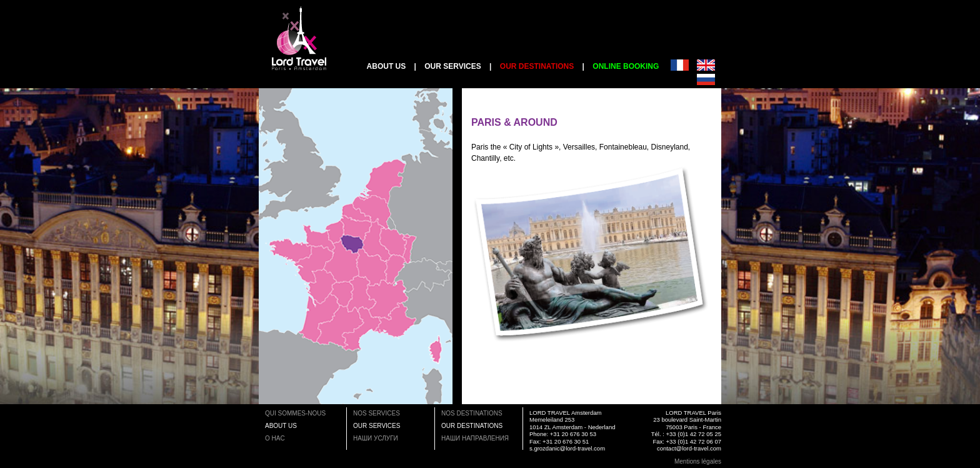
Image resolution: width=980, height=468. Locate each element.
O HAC (275, 438)
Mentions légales (698, 461)
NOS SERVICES (377, 413)
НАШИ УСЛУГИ (376, 438)
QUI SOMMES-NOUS (295, 413)
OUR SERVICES (452, 66)
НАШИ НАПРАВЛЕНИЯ (475, 438)
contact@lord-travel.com (689, 448)
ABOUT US (387, 66)
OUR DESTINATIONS (472, 426)
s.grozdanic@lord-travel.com (567, 448)
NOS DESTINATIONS (472, 413)
